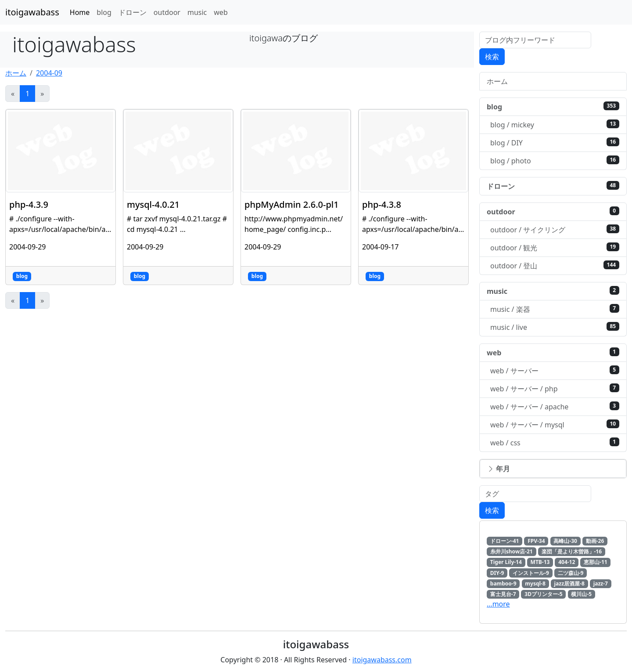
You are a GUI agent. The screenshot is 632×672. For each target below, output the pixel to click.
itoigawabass (32, 12)
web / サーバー (555, 370)
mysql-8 (535, 583)
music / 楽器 (555, 309)
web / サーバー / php (555, 388)
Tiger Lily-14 (506, 562)
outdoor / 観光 (555, 247)
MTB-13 (540, 562)
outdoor (167, 12)
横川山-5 (581, 594)
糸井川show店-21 (512, 551)
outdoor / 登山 (555, 266)
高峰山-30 (565, 541)
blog (104, 12)
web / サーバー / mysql (555, 425)
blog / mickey (555, 125)
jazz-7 (601, 583)
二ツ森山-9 (571, 573)
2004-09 (49, 73)
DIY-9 (497, 573)
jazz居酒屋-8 (569, 583)
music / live (555, 327)
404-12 (567, 562)
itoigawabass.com (382, 660)
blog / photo (555, 161)
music (197, 12)
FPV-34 (536, 541)
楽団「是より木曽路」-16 (572, 551)
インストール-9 (531, 573)
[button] (553, 469)
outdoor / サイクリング (555, 229)
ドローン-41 (505, 541)
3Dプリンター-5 (543, 594)
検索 (492, 57)
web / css (555, 443)
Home (80, 12)
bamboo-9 (503, 583)
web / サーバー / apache (555, 406)
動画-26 (595, 541)
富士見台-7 (503, 594)
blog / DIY (555, 143)
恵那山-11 (596, 562)
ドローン (133, 12)
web (221, 12)
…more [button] (498, 604)
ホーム (16, 73)
